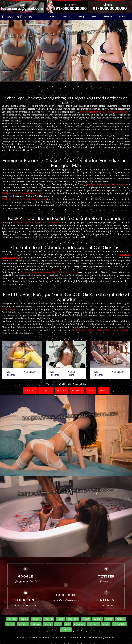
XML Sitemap (75, 638)
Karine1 (72, 375)
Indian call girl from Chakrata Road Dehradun (37, 222)
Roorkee (24, 619)
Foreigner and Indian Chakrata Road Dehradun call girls (103, 330)
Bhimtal (48, 624)
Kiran (122, 372)
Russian (104, 390)
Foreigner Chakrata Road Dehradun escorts (107, 184)
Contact (123, 17)
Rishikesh (121, 619)
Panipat (86, 619)
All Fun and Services (40, 638)
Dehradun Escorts (17, 17)
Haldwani (36, 624)
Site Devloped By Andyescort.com (99, 638)
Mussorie (49, 619)
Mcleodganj (79, 624)
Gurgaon (97, 619)
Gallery (81, 17)
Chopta (109, 619)
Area (94, 17)
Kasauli (106, 624)
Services (67, 17)
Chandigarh (73, 619)
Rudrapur (66, 629)
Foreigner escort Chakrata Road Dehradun (22, 193)
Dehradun (12, 619)
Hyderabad (93, 624)
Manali (60, 619)
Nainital (10, 624)
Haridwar (36, 619)
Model (91, 390)
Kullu (67, 624)
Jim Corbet (23, 624)
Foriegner (10, 375)
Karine (34, 372)
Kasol (58, 624)
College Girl (46, 390)
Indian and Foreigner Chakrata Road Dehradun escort (104, 112)
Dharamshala (119, 624)
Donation (108, 17)
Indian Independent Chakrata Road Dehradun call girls (49, 272)
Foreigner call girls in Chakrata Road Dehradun (24, 199)
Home (53, 17)
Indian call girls (9, 309)
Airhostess (30, 390)
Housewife (77, 390)
